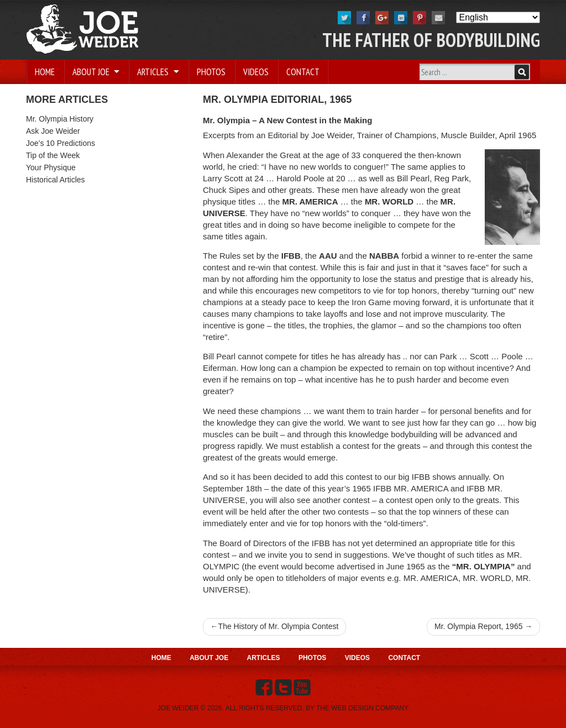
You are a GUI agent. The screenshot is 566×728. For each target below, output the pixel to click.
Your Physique (51, 167)
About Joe (92, 72)
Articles (154, 72)
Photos (211, 72)
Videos (256, 72)
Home (45, 72)
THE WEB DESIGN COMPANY (362, 708)
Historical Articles (56, 180)
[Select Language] (498, 17)
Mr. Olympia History (60, 119)
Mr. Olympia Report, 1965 (479, 626)
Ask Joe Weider (53, 131)
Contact (303, 72)
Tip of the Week (53, 155)
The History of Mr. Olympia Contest (279, 626)
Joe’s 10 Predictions (61, 143)
